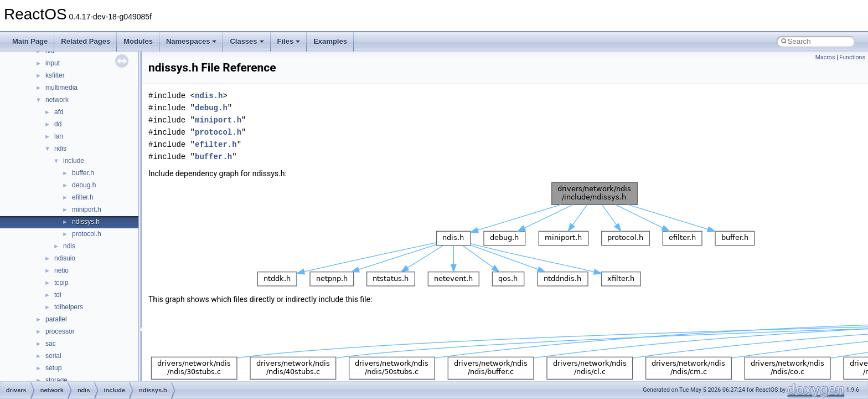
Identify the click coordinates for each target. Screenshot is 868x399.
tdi (58, 295)
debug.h (84, 185)
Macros (825, 57)
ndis (60, 149)
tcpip (61, 283)
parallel (56, 319)
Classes (247, 41)
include (74, 161)
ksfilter (55, 75)
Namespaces (192, 41)
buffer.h (83, 173)
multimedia (61, 88)
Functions (852, 57)
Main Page (30, 41)
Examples (330, 41)
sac (51, 344)
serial (53, 356)
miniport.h (87, 209)
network (57, 100)
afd (59, 112)
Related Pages (86, 41)
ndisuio (65, 258)
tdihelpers (69, 307)
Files (289, 41)
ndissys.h (86, 222)
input (53, 63)
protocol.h (87, 234)
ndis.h (209, 96)
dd (58, 124)
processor (60, 331)
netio (61, 270)
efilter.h (83, 197)
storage (56, 380)
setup (53, 368)
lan (59, 136)
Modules (138, 41)
